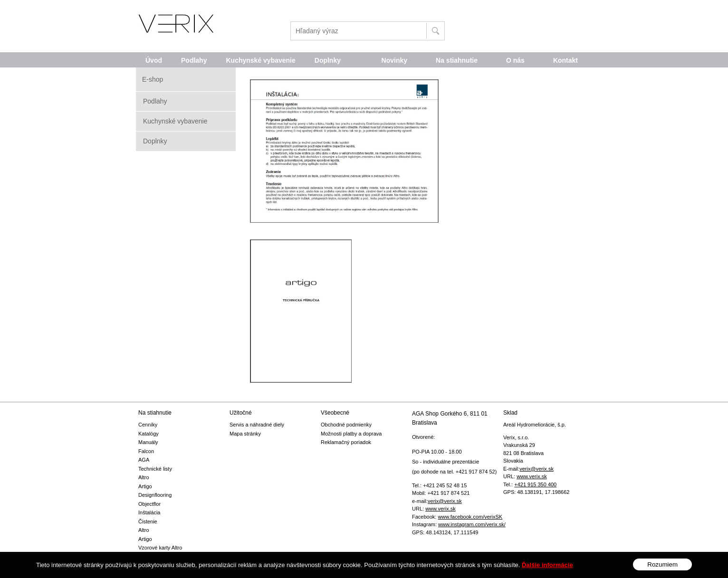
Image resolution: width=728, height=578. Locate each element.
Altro (144, 477)
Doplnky (155, 141)
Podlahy (155, 101)
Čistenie (148, 521)
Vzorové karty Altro (160, 548)
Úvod (154, 60)
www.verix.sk (441, 509)
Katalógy (148, 434)
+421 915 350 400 (535, 484)
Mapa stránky (245, 434)
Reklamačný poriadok (346, 442)
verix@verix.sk (445, 501)
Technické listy (155, 469)
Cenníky (148, 425)
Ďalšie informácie (547, 571)
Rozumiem (662, 570)
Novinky (394, 60)
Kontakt (565, 60)
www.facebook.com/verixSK (470, 517)
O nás (515, 60)
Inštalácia (149, 512)
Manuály (148, 442)
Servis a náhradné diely (257, 425)
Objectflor (149, 504)
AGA (144, 460)
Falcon (146, 451)
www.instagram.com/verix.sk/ (472, 524)
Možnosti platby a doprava (351, 434)
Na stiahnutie (457, 60)
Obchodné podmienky (346, 425)
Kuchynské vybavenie (175, 121)
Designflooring (155, 495)
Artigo (145, 486)
